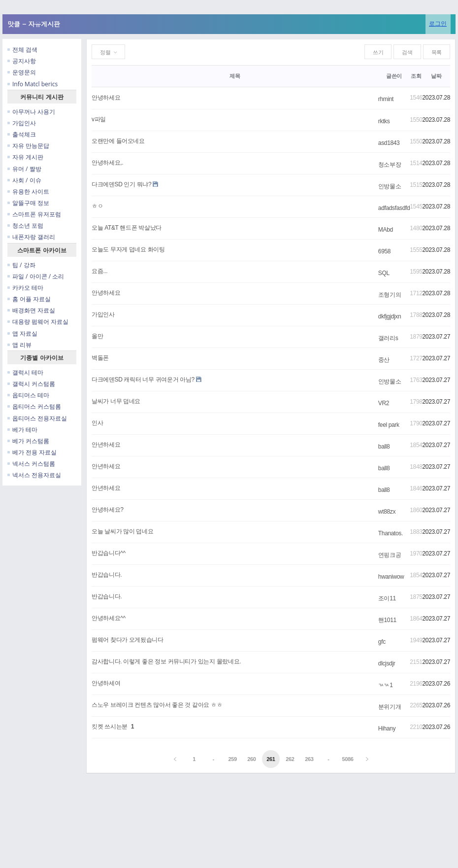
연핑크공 (390, 555)
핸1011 (387, 620)
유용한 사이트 (28, 191)
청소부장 (390, 165)
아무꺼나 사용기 (31, 112)
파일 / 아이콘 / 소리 (36, 276)
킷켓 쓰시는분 (110, 727)
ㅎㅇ (97, 206)
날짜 (436, 76)
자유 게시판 (25, 157)
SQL (384, 273)
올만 (97, 336)
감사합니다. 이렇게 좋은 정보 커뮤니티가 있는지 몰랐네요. (166, 661)
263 (309, 759)
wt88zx (387, 512)
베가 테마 (22, 430)
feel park (389, 425)
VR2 (384, 403)
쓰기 (378, 52)
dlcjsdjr (387, 663)
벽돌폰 (100, 358)
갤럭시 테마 (25, 372)
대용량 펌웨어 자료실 (38, 322)
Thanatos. (391, 533)
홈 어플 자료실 (29, 299)
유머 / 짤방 (24, 169)
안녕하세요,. (107, 163)
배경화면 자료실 (31, 310)
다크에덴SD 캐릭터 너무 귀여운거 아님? (143, 380)
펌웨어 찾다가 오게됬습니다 (128, 640)
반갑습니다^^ (109, 553)
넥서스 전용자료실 (34, 475)
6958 (384, 251)
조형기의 (390, 295)
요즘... (99, 271)
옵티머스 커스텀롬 (34, 406)
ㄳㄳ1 (386, 685)
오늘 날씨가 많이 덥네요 (122, 531)
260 (251, 759)
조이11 (387, 598)
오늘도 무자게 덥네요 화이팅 (128, 249)
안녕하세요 (106, 98)
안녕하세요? (108, 510)
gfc (382, 642)
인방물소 (390, 186)
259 (232, 759)
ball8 (384, 447)
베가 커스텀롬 (28, 441)
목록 (437, 52)
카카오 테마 (25, 288)
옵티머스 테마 (28, 395)
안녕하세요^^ (109, 618)
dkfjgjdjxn (390, 316)
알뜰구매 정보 (28, 203)
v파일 (99, 119)
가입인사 (22, 123)
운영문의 (22, 72)
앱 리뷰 (19, 345)
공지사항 (22, 61)
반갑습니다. (107, 575)
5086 (347, 759)
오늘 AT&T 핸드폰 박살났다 (127, 228)
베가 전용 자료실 (32, 452)
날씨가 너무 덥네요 (116, 401)
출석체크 (22, 134)
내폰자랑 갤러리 (31, 237)
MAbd (386, 230)
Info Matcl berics (33, 84)
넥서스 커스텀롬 (31, 464)
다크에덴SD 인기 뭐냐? (121, 184)
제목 (235, 76)
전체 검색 (22, 50)
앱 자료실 (22, 333)
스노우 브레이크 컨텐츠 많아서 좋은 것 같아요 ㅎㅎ (157, 705)
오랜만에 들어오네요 (118, 141)
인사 (97, 423)
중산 (384, 360)
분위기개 (390, 707)
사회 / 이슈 (24, 180)
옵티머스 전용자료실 (37, 418)
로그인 (438, 23)
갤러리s (388, 338)
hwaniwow (391, 577)
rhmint (386, 99)
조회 (416, 76)
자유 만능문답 (28, 146)
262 (290, 759)
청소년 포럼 (25, 226)
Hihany (387, 729)
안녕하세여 (106, 683)
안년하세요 (106, 445)
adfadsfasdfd (394, 208)
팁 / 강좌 (21, 265)
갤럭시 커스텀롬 (31, 384)
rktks (384, 121)
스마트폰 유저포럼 (34, 214)
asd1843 (389, 143)
